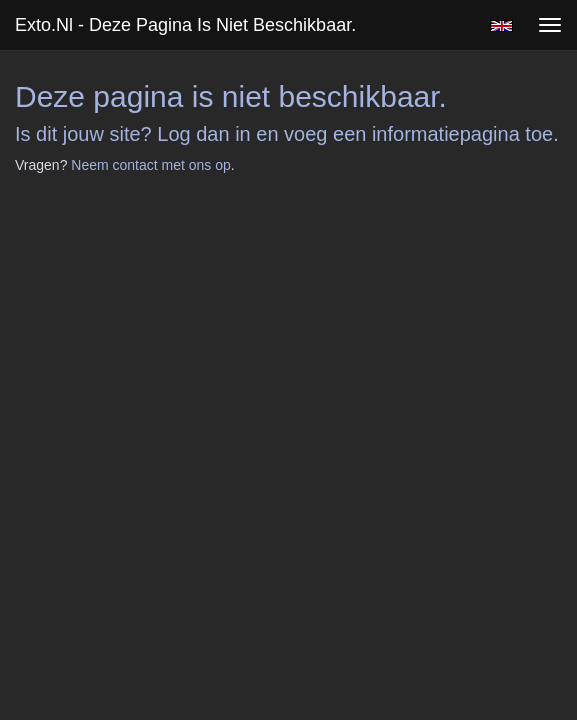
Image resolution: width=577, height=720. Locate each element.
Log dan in (203, 134)
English (501, 26)
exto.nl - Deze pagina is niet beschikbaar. (185, 25)
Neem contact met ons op (151, 165)
